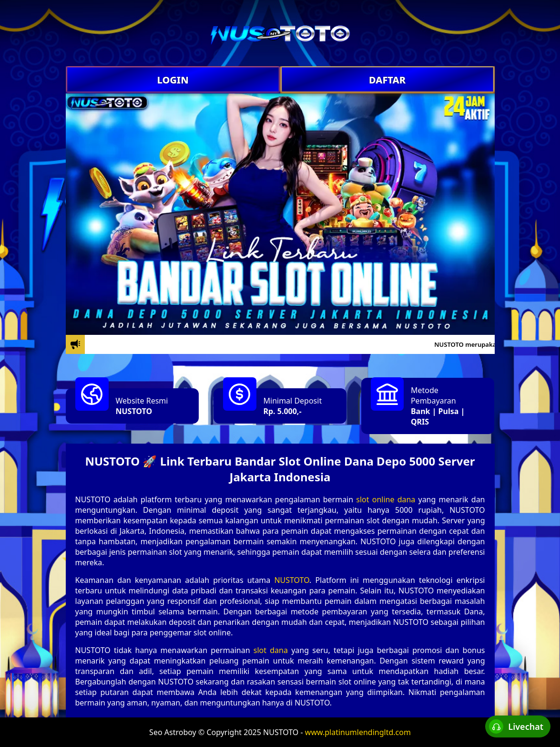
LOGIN (173, 80)
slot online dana (386, 499)
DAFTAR (387, 80)
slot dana (271, 650)
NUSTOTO (134, 411)
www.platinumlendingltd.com (358, 732)
